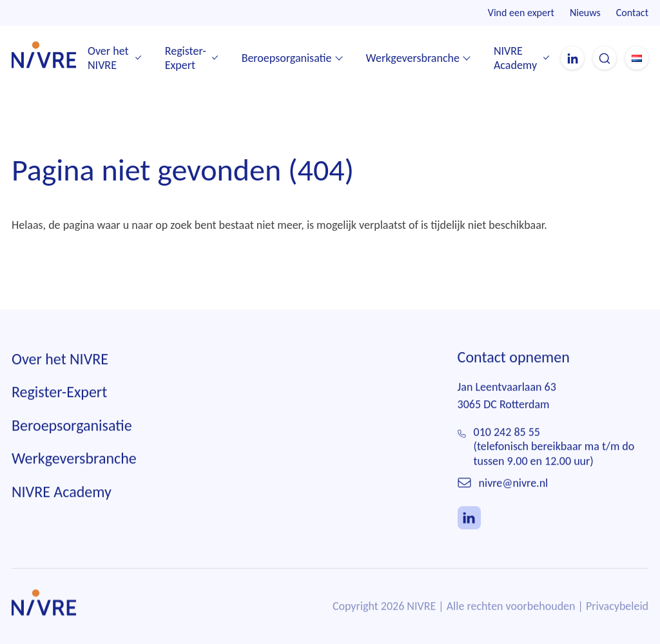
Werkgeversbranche (413, 58)
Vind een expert (521, 13)
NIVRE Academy (515, 58)
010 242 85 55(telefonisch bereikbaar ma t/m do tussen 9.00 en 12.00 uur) (554, 447)
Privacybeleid (617, 607)
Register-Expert (186, 58)
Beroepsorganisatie (287, 58)
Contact (632, 13)
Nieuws (585, 13)
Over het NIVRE (108, 58)
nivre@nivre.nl (514, 483)
